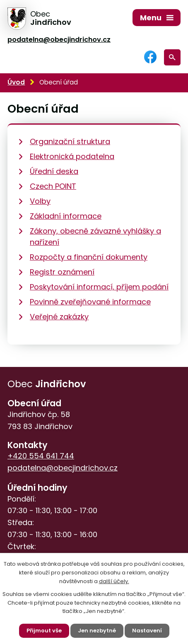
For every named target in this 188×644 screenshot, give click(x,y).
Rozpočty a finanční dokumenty (89, 257)
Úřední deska (54, 171)
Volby (40, 201)
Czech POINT (53, 186)
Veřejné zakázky (59, 317)
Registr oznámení (62, 272)
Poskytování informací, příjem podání (99, 287)
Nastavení (147, 631)
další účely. (114, 581)
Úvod (16, 82)
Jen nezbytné (97, 631)
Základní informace (66, 216)
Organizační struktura (70, 141)
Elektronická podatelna (72, 156)
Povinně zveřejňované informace (90, 302)
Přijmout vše (44, 631)
